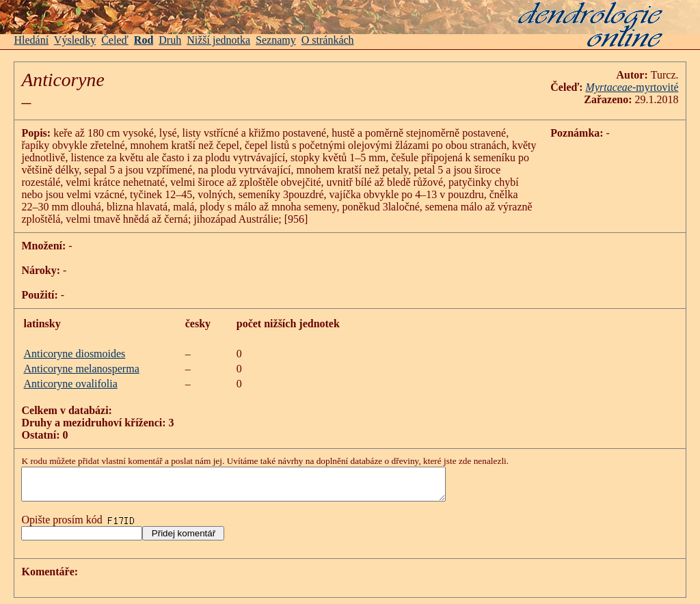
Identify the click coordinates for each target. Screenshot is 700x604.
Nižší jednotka (218, 40)
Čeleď (115, 40)
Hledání (31, 40)
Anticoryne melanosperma (81, 369)
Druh (170, 40)
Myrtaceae (609, 87)
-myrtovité (656, 87)
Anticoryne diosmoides (74, 354)
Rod (144, 40)
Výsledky (75, 40)
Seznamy (276, 40)
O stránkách (328, 40)
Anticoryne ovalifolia (70, 384)
